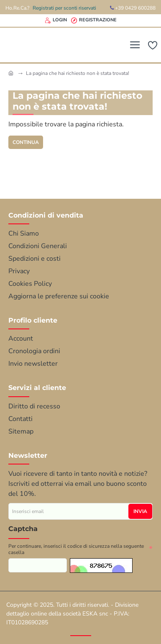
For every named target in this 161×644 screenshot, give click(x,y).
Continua (26, 142)
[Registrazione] (94, 21)
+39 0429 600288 (133, 8)
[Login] (56, 21)
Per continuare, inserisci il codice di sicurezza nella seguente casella (76, 550)
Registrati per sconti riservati (64, 8)
